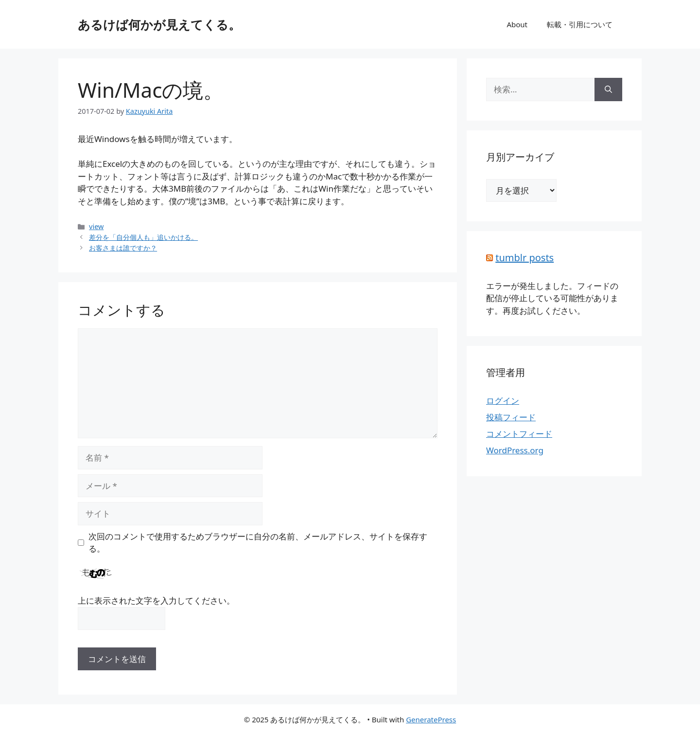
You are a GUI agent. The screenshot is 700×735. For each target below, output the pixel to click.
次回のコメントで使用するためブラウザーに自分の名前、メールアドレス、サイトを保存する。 (258, 543)
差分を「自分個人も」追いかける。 (143, 237)
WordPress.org (515, 450)
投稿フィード (511, 417)
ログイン (503, 401)
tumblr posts (525, 258)
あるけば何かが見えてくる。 (159, 24)
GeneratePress (431, 719)
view (96, 226)
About (517, 24)
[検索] (608, 90)
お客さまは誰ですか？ (123, 248)
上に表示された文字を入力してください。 (156, 601)
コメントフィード (519, 434)
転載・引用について (580, 24)
